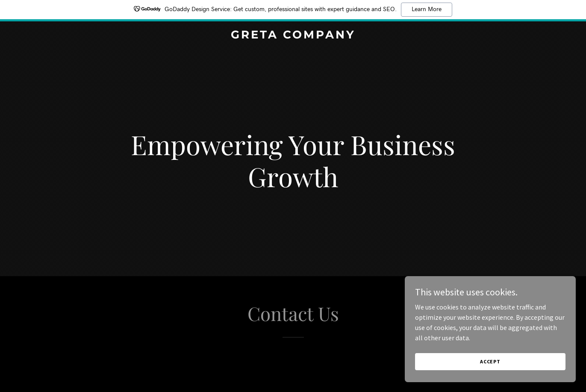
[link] (293, 36)
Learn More (427, 9)
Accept (490, 361)
